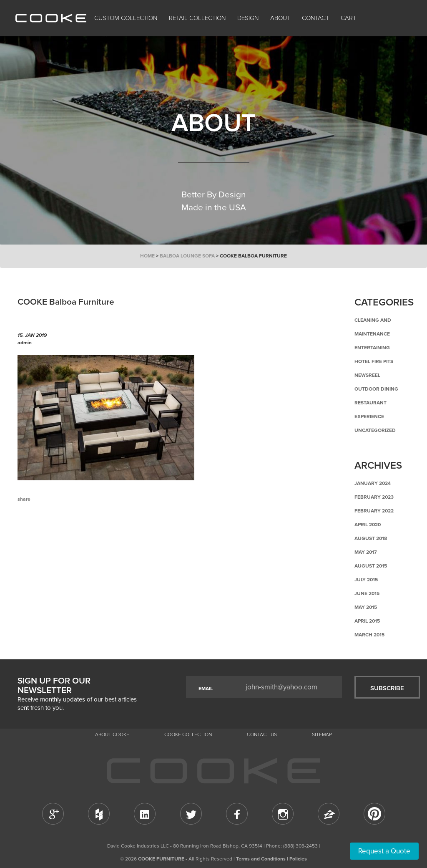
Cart (349, 18)
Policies (298, 859)
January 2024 (373, 483)
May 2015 (366, 607)
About (280, 18)
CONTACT (315, 18)
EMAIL (206, 689)
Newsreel (367, 375)
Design (248, 18)
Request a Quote (384, 851)
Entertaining (372, 348)
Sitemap (322, 734)
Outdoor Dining (376, 389)
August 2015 (371, 566)
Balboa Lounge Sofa (187, 256)
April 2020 (368, 525)
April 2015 (367, 621)
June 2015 (367, 593)
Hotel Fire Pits (374, 361)
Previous (30, 534)
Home (147, 256)
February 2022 (374, 511)
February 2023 (374, 497)
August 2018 (371, 538)
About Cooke (112, 734)
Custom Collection (126, 18)
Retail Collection (197, 18)
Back (59, 534)
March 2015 (369, 635)
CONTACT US (262, 734)
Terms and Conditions (261, 859)
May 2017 (366, 552)
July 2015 (366, 580)
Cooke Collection (188, 734)
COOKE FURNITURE (161, 859)
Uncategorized (375, 430)
